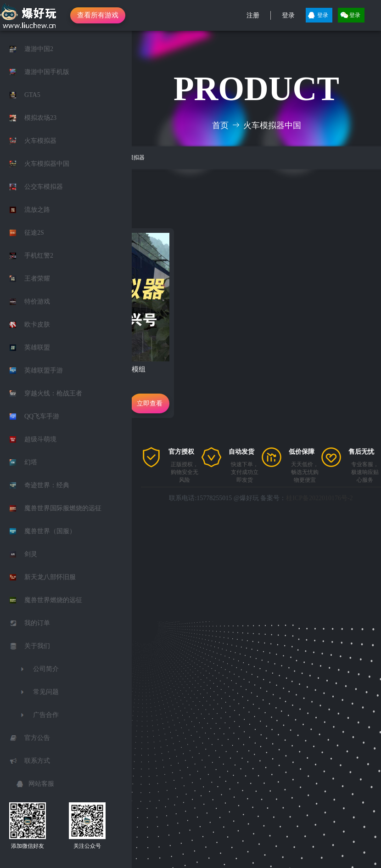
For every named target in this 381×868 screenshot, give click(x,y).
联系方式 (37, 761)
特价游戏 (37, 302)
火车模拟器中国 (47, 164)
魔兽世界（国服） (50, 531)
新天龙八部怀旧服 (50, 577)
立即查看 (150, 403)
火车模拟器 (40, 141)
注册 (253, 15)
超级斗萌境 (40, 439)
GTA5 (32, 95)
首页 (220, 125)
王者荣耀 (37, 279)
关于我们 (37, 646)
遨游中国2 (39, 49)
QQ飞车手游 (42, 416)
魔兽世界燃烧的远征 (53, 600)
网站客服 (41, 784)
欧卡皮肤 (37, 324)
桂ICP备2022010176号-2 (319, 498)
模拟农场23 (40, 118)
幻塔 (31, 462)
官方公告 (37, 738)
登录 (288, 15)
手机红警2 (39, 256)
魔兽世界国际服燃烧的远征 (63, 508)
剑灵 (31, 554)
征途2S (34, 233)
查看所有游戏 (98, 15)
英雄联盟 (37, 347)
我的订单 (37, 623)
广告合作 (46, 715)
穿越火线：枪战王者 (53, 393)
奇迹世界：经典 (47, 485)
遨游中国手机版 (47, 72)
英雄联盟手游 (44, 370)
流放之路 (37, 210)
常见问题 (46, 692)
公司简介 (46, 669)
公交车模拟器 (44, 187)
